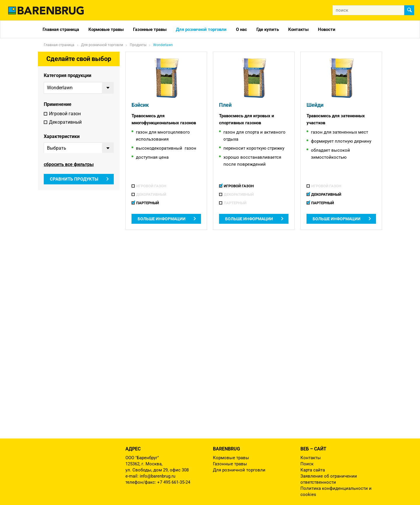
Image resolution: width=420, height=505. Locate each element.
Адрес (133, 449)
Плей (224, 105)
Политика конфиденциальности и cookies (336, 491)
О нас (242, 29)
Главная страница (61, 29)
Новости (327, 29)
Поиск (307, 464)
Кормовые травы (106, 29)
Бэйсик (139, 105)
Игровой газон (65, 114)
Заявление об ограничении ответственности (329, 479)
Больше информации (162, 219)
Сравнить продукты (74, 215)
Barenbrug (226, 449)
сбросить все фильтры (69, 201)
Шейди (314, 105)
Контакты (298, 29)
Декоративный (65, 123)
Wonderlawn (163, 45)
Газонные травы (150, 29)
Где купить (268, 29)
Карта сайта (313, 470)
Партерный (61, 131)
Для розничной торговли (201, 29)
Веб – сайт (313, 449)
